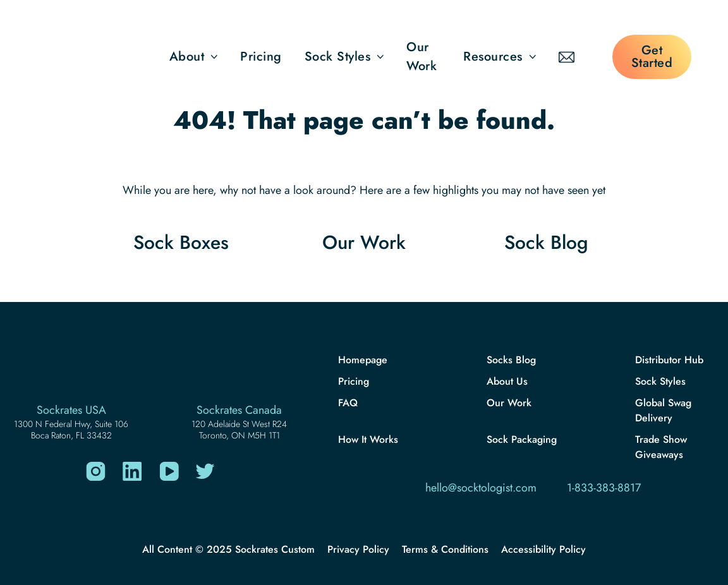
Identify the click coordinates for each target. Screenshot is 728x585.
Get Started (652, 57)
